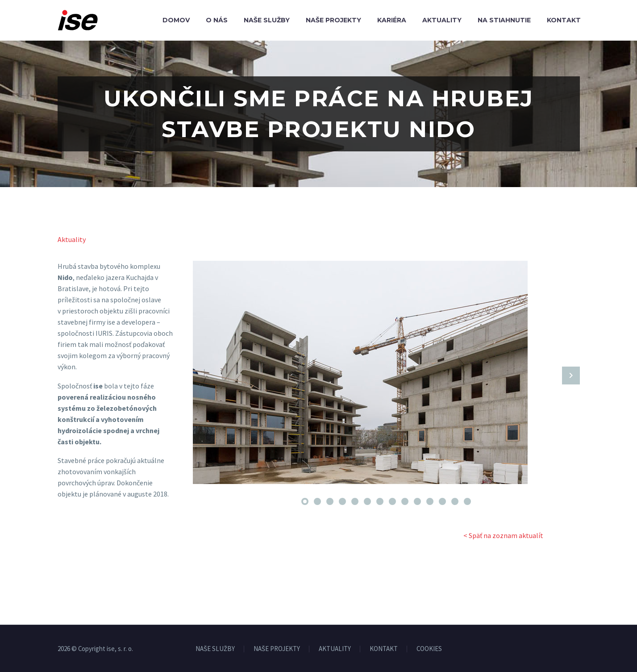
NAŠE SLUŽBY (215, 649)
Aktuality (442, 20)
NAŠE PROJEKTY (277, 649)
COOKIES (429, 649)
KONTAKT (384, 649)
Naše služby (267, 20)
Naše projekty (333, 20)
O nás (217, 20)
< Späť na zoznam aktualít (503, 535)
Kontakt (564, 20)
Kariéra (392, 20)
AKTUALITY (335, 649)
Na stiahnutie (504, 20)
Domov (176, 20)
